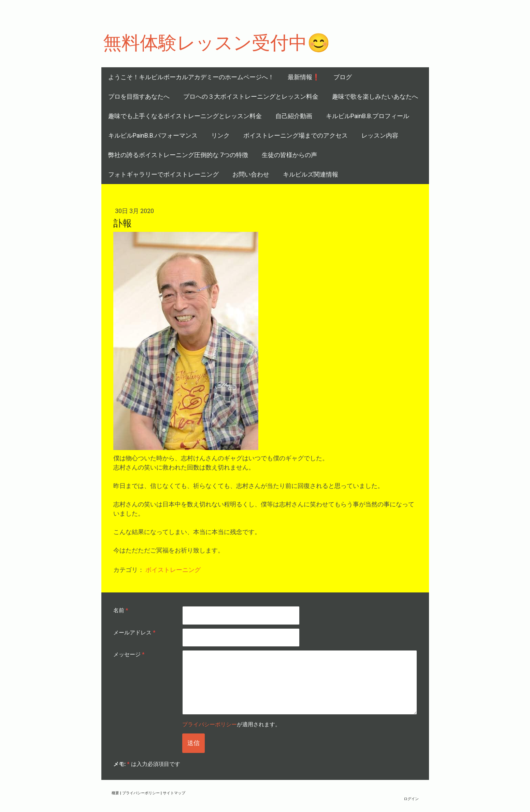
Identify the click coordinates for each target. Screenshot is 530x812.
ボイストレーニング (173, 570)
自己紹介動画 (294, 116)
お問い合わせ (251, 174)
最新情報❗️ (304, 77)
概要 (115, 793)
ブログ (343, 77)
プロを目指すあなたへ (139, 96)
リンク (220, 135)
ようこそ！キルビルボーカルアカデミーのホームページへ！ (191, 77)
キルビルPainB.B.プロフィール (368, 116)
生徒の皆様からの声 (289, 155)
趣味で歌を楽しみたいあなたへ (375, 96)
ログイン (411, 799)
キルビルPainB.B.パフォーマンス (153, 135)
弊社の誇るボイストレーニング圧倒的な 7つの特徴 (178, 155)
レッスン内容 (380, 135)
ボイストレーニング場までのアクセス (296, 135)
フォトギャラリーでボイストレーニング (163, 174)
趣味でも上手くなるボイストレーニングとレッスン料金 (185, 116)
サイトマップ (174, 793)
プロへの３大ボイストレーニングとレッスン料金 (251, 96)
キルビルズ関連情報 (311, 174)
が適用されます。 (231, 724)
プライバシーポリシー (210, 724)
